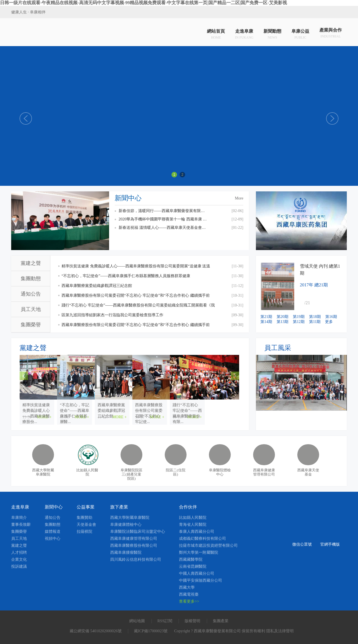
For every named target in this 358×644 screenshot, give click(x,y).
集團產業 (221, 621)
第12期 (299, 322)
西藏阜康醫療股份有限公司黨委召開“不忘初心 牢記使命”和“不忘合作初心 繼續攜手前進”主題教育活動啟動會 (136, 326)
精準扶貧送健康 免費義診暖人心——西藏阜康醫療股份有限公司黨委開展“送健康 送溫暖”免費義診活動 (136, 268)
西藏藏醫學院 (191, 559)
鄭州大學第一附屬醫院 (199, 552)
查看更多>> (189, 601)
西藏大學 (187, 587)
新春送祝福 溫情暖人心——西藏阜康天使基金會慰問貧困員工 (163, 228)
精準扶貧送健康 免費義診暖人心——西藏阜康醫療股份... (54, 408)
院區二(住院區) (176, 472)
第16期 (331, 317)
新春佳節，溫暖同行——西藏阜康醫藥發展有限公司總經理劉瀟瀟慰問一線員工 (163, 211)
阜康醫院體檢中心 (220, 472)
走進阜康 (244, 33)
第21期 (266, 317)
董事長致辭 (21, 525)
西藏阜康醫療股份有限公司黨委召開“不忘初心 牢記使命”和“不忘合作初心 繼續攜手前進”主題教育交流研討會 (136, 297)
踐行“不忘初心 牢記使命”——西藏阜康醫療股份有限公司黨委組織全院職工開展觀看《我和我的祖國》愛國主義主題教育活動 (138, 307)
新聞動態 (272, 33)
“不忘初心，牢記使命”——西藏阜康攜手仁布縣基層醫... (128, 408)
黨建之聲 (31, 263)
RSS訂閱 (165, 621)
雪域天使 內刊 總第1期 (320, 270)
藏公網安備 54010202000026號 (96, 631)
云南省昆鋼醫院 (193, 566)
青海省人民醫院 (193, 525)
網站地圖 (137, 621)
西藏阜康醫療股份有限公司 (134, 546)
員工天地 (31, 309)
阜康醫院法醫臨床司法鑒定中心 (138, 532)
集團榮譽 (31, 325)
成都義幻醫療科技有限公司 (202, 539)
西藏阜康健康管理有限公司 (264, 472)
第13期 (282, 322)
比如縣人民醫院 (87, 472)
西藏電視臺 (189, 594)
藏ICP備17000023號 (151, 631)
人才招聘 (19, 552)
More (239, 198)
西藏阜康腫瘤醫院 (126, 552)
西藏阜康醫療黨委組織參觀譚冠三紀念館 (97, 286)
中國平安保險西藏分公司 (201, 580)
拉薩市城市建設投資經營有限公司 (208, 546)
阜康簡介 (19, 518)
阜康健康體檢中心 (126, 525)
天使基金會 (86, 525)
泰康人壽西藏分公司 (197, 532)
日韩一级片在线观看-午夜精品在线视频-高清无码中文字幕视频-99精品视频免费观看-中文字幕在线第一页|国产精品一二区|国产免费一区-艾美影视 (143, 3)
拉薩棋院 (84, 532)
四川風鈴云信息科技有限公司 (136, 559)
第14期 (266, 322)
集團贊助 (84, 518)
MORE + (79, 417)
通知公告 (31, 294)
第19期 (299, 317)
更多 (329, 322)
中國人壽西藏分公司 (197, 573)
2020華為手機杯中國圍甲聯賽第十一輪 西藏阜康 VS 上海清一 (163, 219)
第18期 (315, 317)
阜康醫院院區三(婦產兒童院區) (131, 474)
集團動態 (31, 279)
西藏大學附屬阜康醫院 (43, 472)
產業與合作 (331, 33)
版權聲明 (192, 621)
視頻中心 (53, 539)
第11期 (315, 322)
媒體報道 (53, 532)
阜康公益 (300, 33)
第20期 (282, 317)
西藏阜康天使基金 (308, 472)
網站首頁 (216, 33)
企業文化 (19, 559)
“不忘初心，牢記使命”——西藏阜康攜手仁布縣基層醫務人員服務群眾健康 (126, 276)
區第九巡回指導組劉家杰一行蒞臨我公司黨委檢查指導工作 (112, 315)
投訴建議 (19, 566)
